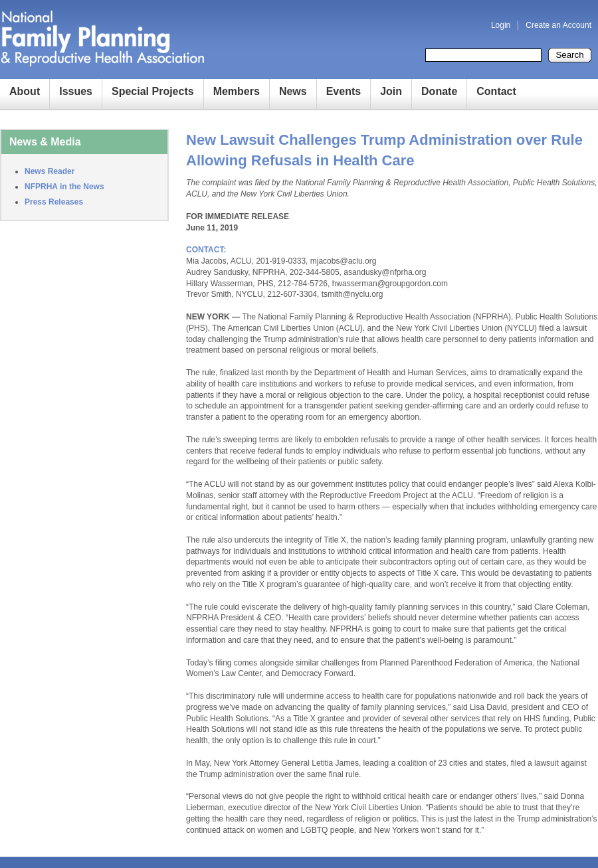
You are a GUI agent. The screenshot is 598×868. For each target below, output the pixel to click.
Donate (439, 91)
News (293, 91)
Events (344, 91)
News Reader (50, 171)
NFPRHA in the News (64, 187)
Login (501, 25)
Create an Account (558, 25)
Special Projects (153, 91)
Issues (76, 91)
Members (237, 91)
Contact (496, 91)
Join (391, 91)
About (25, 91)
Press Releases (54, 202)
